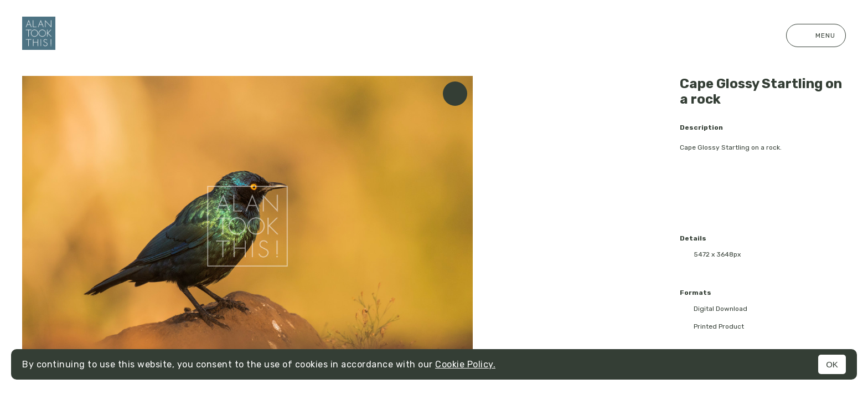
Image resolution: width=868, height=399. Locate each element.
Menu (816, 35)
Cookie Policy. (465, 364)
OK (832, 364)
